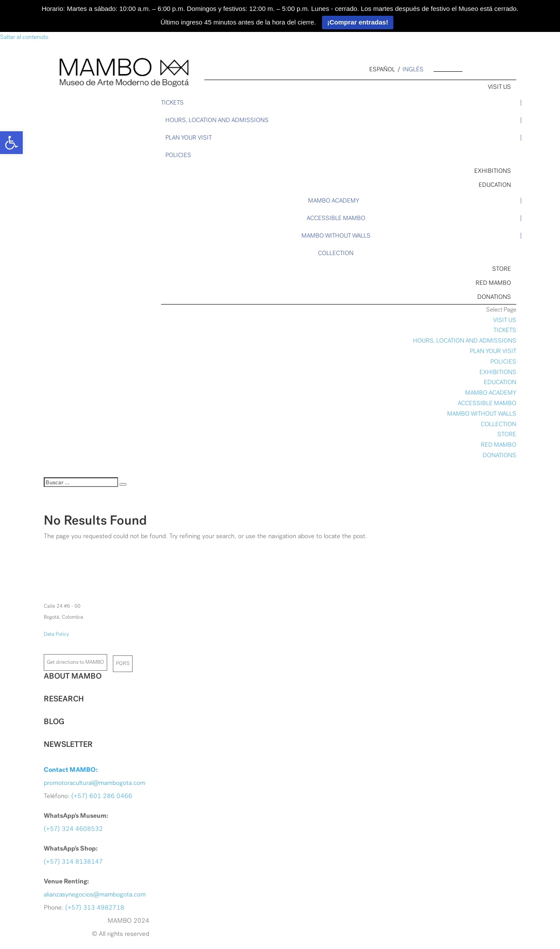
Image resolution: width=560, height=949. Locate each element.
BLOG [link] (54, 721)
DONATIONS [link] (494, 297)
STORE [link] (502, 269)
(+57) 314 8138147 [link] (73, 861)
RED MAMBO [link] (493, 283)
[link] (11, 143)
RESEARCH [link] (64, 699)
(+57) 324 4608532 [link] (73, 829)
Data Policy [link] (56, 634)
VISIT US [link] (499, 87)
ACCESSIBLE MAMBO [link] (336, 218)
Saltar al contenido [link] (24, 37)
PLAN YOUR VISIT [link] (189, 138)
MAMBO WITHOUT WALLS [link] (336, 236)
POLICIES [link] (178, 155)
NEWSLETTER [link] (68, 744)
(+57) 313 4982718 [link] (95, 907)
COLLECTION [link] (336, 253)
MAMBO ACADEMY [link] (334, 201)
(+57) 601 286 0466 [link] (102, 796)
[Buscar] (81, 482)
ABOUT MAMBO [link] (73, 676)
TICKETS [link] (172, 103)
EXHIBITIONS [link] (493, 171)
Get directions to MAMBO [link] (75, 662)
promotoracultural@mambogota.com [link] (94, 783)
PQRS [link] (123, 663)
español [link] (382, 69)
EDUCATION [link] (495, 185)
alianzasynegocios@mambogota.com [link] (95, 894)
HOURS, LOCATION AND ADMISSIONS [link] (217, 120)
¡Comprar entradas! (358, 22)
